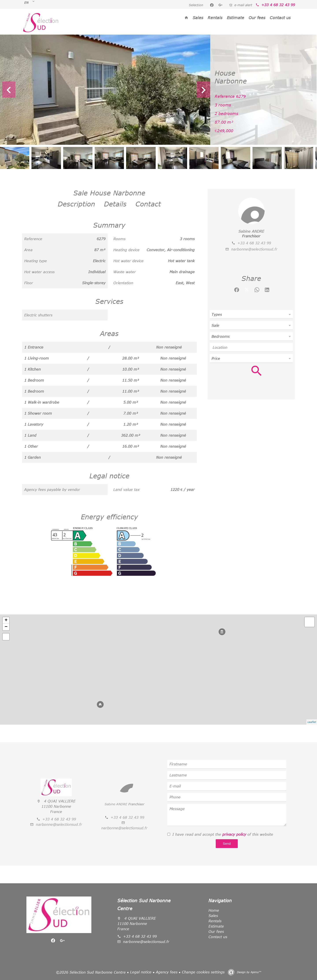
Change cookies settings (203, 972)
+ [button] (6, 620)
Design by (249, 972)
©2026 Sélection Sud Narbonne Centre (91, 972)
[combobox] (251, 314)
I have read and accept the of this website (223, 834)
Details (115, 204)
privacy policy (234, 834)
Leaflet (312, 722)
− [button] (6, 627)
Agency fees (167, 972)
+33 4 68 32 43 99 (278, 5)
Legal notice (141, 972)
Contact (148, 204)
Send (227, 844)
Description (76, 204)
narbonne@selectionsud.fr (254, 249)
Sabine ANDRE (251, 231)
